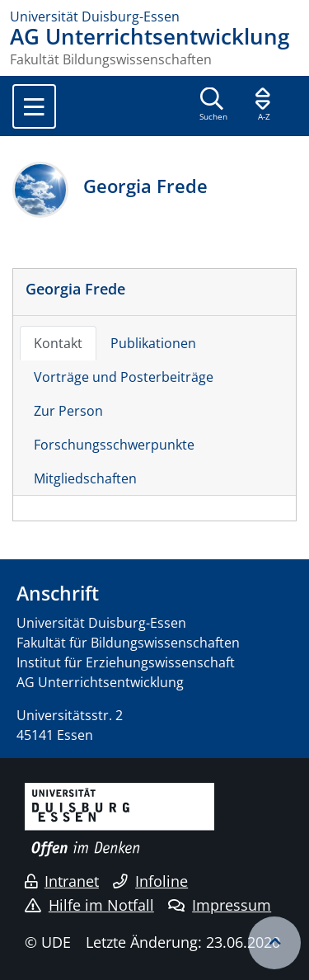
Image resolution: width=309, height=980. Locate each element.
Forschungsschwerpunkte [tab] (114, 445)
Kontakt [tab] (58, 343)
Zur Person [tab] (68, 411)
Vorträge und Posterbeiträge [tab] (124, 377)
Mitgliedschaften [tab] (85, 478)
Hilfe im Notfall (89, 905)
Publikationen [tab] (153, 343)
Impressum (220, 905)
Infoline (150, 881)
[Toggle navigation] (34, 106)
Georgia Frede (75, 288)
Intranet (62, 881)
